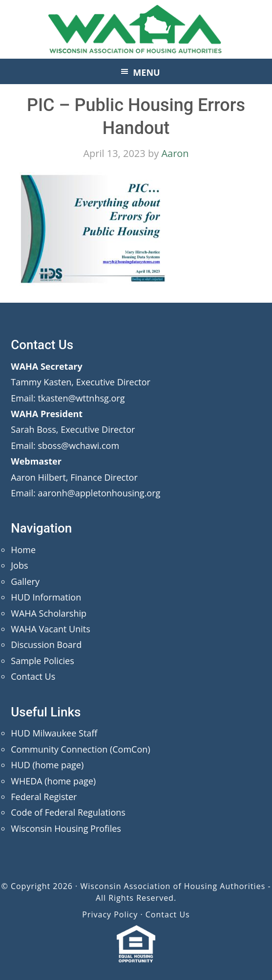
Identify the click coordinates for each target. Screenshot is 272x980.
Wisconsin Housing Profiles (66, 828)
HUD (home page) (47, 765)
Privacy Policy (110, 914)
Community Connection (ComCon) (80, 749)
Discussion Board (46, 645)
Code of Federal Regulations (68, 812)
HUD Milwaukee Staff (54, 733)
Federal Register (44, 797)
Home (23, 550)
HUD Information (46, 597)
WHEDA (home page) (53, 781)
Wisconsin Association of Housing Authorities (136, 29)
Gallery (25, 581)
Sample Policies (42, 661)
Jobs (19, 565)
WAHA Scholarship (49, 613)
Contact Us (33, 676)
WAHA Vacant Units (51, 629)
